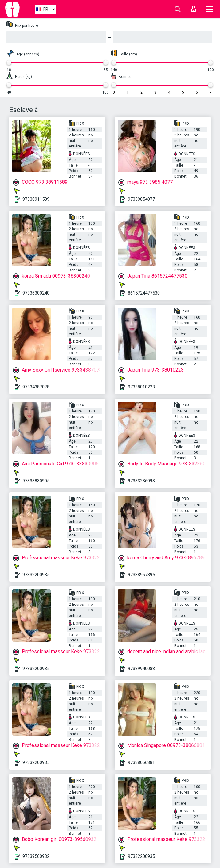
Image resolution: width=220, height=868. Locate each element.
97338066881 (141, 762)
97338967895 (141, 575)
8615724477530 (144, 293)
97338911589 (36, 199)
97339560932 (36, 856)
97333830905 (36, 481)
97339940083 (141, 669)
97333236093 (141, 481)
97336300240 (36, 293)
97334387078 (36, 387)
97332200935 (36, 575)
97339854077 (141, 199)
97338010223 (141, 387)
